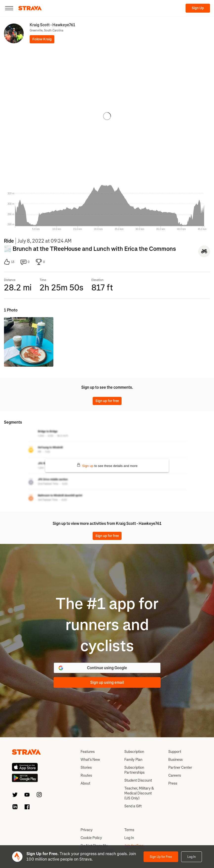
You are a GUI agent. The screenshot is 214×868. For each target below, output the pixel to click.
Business (175, 760)
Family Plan (133, 760)
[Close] (9, 8)
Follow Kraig (42, 39)
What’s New (90, 760)
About (85, 783)
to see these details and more (107, 465)
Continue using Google (93, 668)
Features (88, 752)
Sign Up (198, 8)
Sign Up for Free (161, 857)
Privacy (87, 830)
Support (175, 752)
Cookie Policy (91, 838)
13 (9, 262)
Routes (86, 775)
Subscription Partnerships (134, 770)
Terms (129, 830)
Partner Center (180, 767)
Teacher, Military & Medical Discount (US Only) (139, 793)
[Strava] (30, 8)
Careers (175, 775)
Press (173, 783)
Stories (86, 767)
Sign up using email (107, 682)
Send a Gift (133, 806)
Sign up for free (107, 401)
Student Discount (138, 780)
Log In (192, 857)
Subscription (134, 752)
